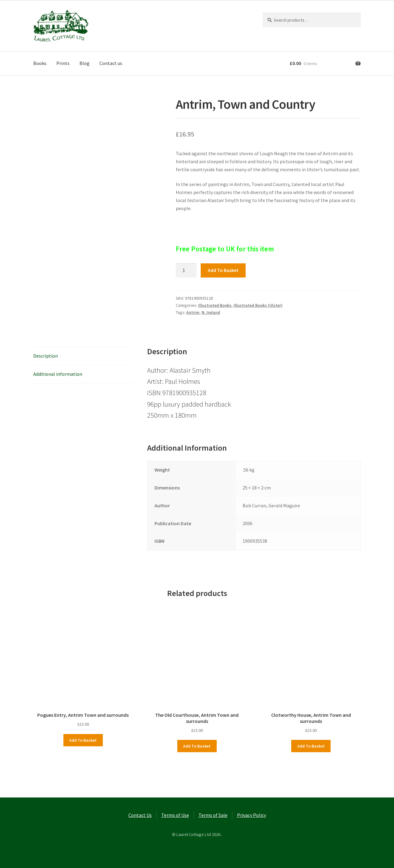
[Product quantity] (186, 270)
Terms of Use (175, 815)
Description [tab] (46, 356)
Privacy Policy (251, 815)
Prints (63, 63)
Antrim (193, 312)
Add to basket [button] (83, 740)
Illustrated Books (215, 305)
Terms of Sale (213, 815)
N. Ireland (211, 312)
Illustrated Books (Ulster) (258, 305)
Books (40, 63)
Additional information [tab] (58, 374)
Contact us (111, 63)
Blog (84, 63)
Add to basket (223, 270)
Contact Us (140, 815)
